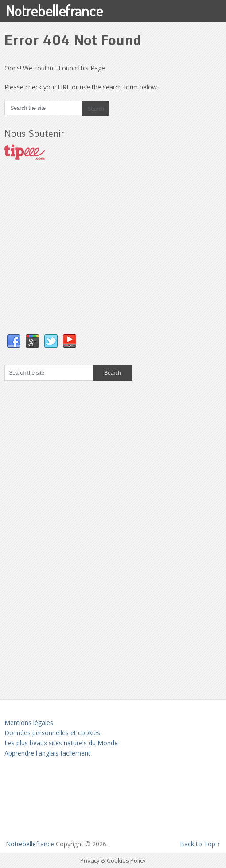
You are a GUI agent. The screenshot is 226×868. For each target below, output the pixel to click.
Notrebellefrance (54, 10)
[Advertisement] (71, 256)
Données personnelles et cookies (52, 733)
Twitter (51, 341)
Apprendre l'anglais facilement (47, 753)
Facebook (14, 341)
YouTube (70, 341)
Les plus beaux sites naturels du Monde (61, 743)
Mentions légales (29, 723)
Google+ (32, 341)
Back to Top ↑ (200, 844)
